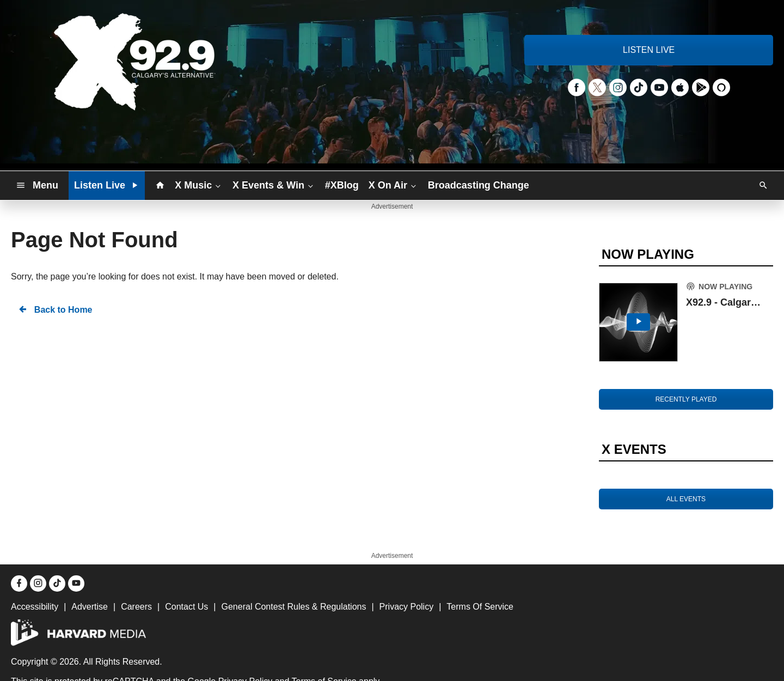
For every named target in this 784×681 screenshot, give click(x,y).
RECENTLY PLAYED (686, 399)
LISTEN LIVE (649, 50)
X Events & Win (274, 185)
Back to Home (55, 309)
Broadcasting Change (479, 185)
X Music (199, 185)
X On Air (393, 185)
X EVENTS (634, 449)
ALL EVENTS (686, 499)
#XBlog (342, 185)
